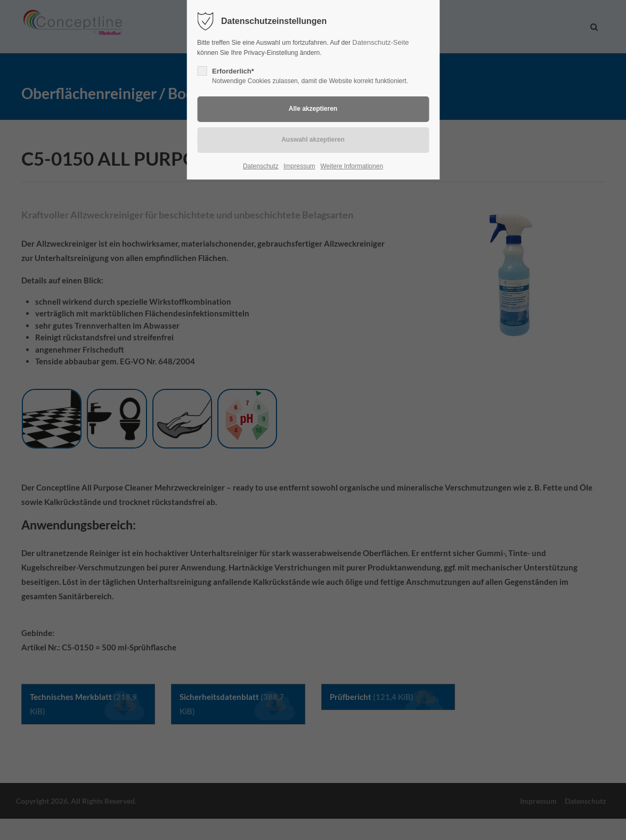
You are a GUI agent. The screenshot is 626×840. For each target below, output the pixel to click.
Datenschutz (261, 166)
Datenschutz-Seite (380, 42)
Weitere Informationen (352, 166)
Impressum (299, 166)
